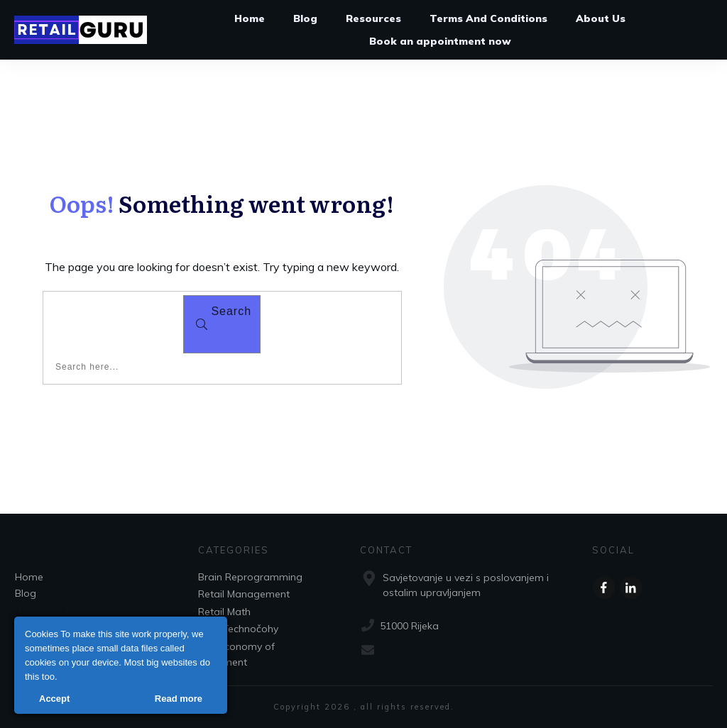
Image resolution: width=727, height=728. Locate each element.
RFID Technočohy (238, 629)
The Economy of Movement (236, 654)
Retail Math (224, 612)
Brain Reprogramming (250, 577)
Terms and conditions (66, 610)
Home (29, 577)
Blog (26, 593)
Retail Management (244, 594)
